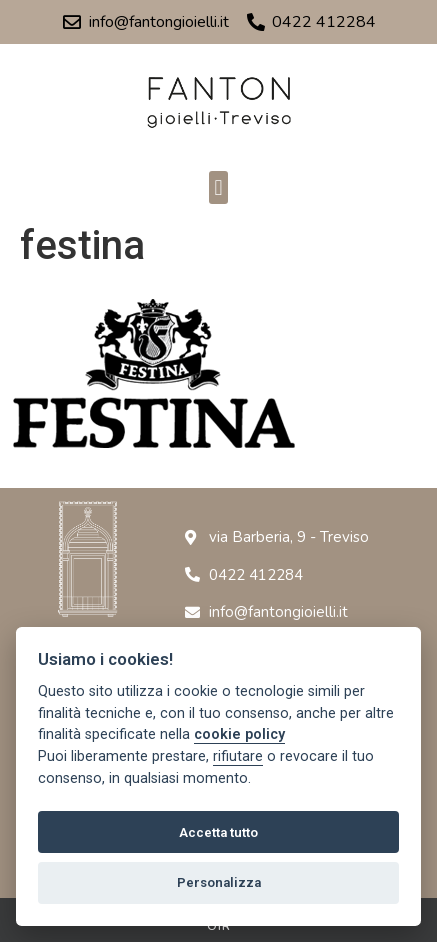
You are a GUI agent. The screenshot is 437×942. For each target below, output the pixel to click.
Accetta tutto (218, 832)
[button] (218, 187)
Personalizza (219, 882)
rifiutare (238, 756)
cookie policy (239, 734)
